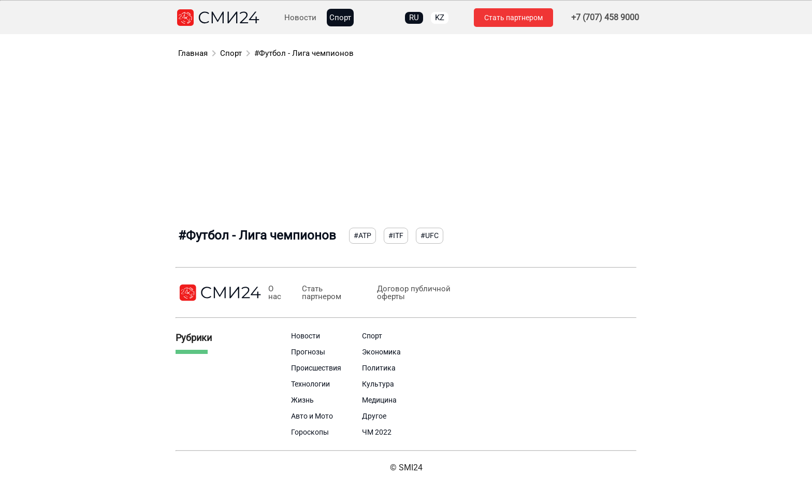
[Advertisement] (406, 145)
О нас (275, 293)
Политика (379, 368)
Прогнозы (308, 352)
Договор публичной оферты (413, 293)
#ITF (396, 235)
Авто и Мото (312, 416)
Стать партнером (513, 18)
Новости (300, 18)
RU (414, 18)
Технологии (310, 384)
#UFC (430, 235)
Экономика (381, 352)
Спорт (340, 18)
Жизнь (302, 400)
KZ (440, 18)
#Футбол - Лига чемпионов (304, 53)
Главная (193, 53)
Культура (378, 384)
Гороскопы (310, 432)
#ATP (363, 235)
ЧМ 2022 (377, 432)
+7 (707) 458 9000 (605, 18)
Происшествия (316, 368)
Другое (374, 416)
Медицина (379, 400)
